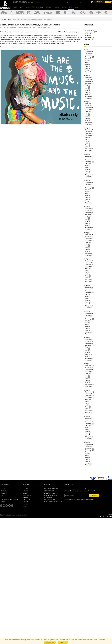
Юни (86, 62)
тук (27, 47)
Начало (4, 19)
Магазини (4, 491)
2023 (85, 128)
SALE (77, 7)
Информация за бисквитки (53, 501)
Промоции (87, 38)
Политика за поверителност (50, 498)
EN (32, 2)
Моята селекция (72, 2)
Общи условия (49, 491)
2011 (85, 442)
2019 (85, 233)
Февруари (88, 70)
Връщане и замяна (51, 493)
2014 (85, 364)
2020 (85, 207)
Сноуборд (49, 7)
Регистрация (85, 2)
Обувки (15, 7)
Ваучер (57, 7)
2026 (85, 49)
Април (87, 66)
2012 (85, 416)
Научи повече (50, 642)
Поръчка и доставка (51, 489)
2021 (85, 180)
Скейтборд (40, 7)
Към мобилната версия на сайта (9, 500)
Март (87, 68)
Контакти (4, 493)
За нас (3, 489)
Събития (87, 39)
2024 (85, 102)
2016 (85, 311)
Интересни (87, 30)
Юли (86, 61)
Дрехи (22, 7)
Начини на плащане (51, 495)
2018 (85, 259)
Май (86, 64)
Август (87, 59)
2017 (85, 285)
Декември (88, 51)
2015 (85, 338)
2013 (85, 390)
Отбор (86, 36)
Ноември (88, 53)
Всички (64, 7)
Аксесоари (30, 7)
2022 (85, 154)
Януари (87, 72)
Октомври (88, 55)
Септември (88, 57)
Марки (86, 34)
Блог (71, 7)
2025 (85, 76)
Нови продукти (89, 32)
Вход (79, 2)
